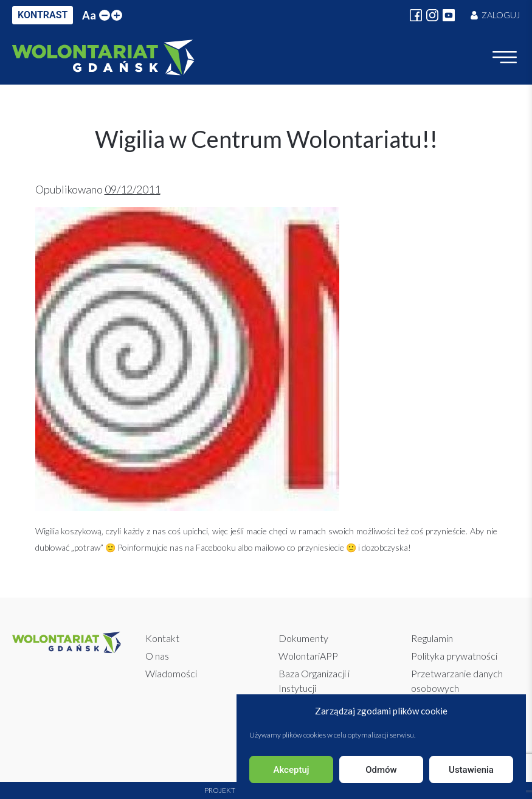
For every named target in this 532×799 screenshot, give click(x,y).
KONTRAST (43, 15)
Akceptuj (291, 770)
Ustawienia (471, 770)
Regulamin (432, 638)
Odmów (381, 770)
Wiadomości (171, 673)
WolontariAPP (308, 656)
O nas (157, 656)
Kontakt (162, 638)
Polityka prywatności (454, 656)
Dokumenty (303, 638)
